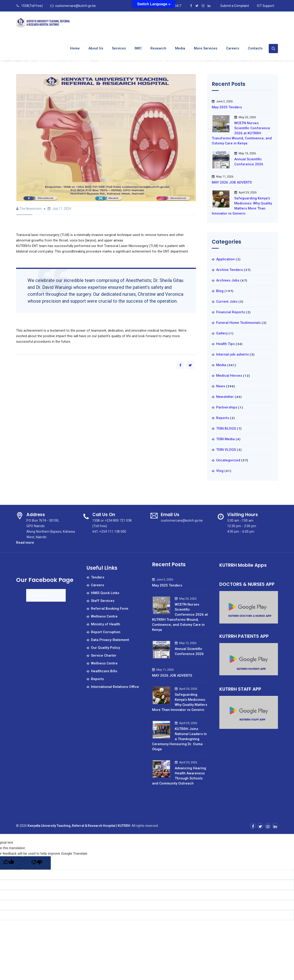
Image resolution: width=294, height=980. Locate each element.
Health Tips (225, 344)
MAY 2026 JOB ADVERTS (232, 182)
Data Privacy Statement (110, 640)
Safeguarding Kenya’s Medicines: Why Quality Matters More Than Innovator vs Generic (242, 206)
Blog (220, 291)
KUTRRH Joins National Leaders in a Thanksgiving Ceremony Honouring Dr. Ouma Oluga (179, 739)
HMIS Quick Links (105, 593)
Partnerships (227, 407)
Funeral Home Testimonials (238, 323)
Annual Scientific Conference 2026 (249, 162)
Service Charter (104, 655)
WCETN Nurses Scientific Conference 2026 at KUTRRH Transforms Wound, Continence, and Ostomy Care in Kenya (242, 133)
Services (119, 48)
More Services (206, 48)
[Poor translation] (37, 863)
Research (158, 48)
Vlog (220, 471)
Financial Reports (230, 312)
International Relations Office (115, 687)
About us (96, 48)
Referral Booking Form (110, 609)
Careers (233, 48)
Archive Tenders (229, 270)
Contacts (255, 48)
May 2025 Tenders (227, 107)
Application (225, 259)
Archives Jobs (228, 280)
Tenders (98, 577)
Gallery (222, 333)
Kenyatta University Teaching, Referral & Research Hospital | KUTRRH (79, 826)
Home (75, 48)
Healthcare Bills (104, 671)
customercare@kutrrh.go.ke (75, 6)
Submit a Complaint (235, 6)
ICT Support (266, 6)
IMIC (138, 48)
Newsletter (225, 397)
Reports (223, 418)
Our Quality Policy (105, 648)
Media (180, 48)
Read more (25, 543)
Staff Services (103, 601)
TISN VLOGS (226, 450)
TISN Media (225, 439)
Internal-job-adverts (232, 354)
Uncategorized (228, 460)
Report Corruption (106, 632)
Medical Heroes (229, 376)
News (221, 386)
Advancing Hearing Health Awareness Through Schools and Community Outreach (179, 776)
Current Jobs (227, 302)
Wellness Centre (104, 616)
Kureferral (39, 595)
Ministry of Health (106, 624)
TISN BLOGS (226, 428)
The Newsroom (31, 209)
